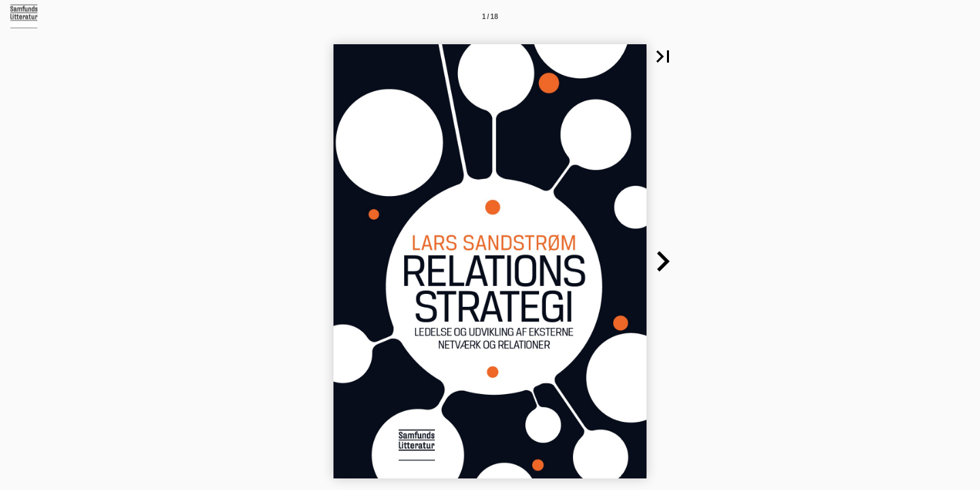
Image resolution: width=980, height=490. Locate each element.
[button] (663, 56)
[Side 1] (490, 16)
